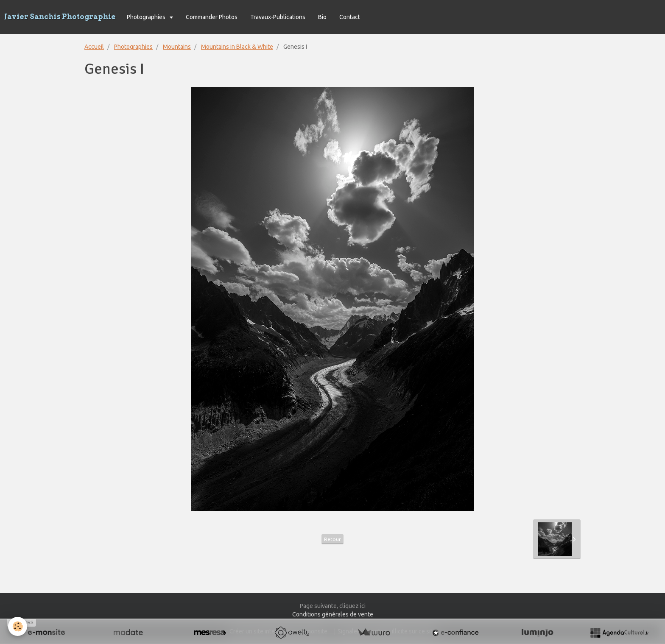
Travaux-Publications (278, 17)
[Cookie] (18, 626)
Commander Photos (212, 17)
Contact (350, 17)
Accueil (94, 47)
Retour (332, 539)
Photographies (147, 17)
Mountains (177, 47)
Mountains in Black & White (237, 47)
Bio (322, 17)
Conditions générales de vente (333, 614)
